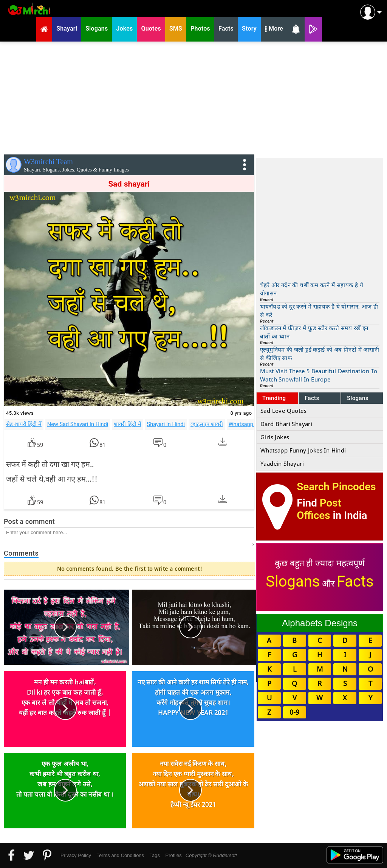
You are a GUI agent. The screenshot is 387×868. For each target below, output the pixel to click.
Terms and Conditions (120, 855)
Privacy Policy (76, 855)
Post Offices (319, 509)
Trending (274, 398)
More (274, 29)
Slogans (358, 398)
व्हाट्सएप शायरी (207, 424)
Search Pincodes (336, 487)
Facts (312, 398)
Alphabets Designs (320, 623)
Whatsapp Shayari (251, 424)
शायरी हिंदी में (127, 424)
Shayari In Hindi (166, 424)
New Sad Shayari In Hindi (78, 424)
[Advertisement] (193, 96)
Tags (155, 855)
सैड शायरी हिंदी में (24, 424)
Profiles (173, 855)
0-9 (294, 712)
